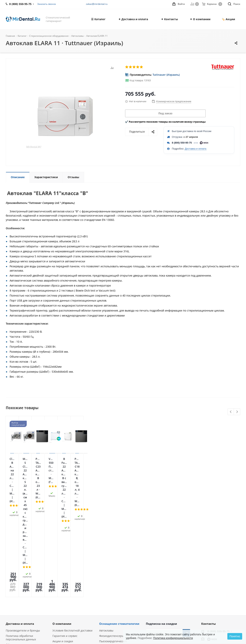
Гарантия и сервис (65, 539)
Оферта (11, 548)
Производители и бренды (23, 533)
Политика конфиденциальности (173, 638)
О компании (62, 527)
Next (237, 412)
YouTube (169, 561)
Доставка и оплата (195, 149)
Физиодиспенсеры (112, 539)
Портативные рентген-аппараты (114, 587)
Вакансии (12, 564)
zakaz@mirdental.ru (97, 4)
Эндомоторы (108, 564)
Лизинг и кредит (64, 555)
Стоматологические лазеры (118, 553)
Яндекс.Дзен (179, 561)
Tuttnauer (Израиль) (166, 75)
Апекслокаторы (109, 558)
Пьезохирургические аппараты (113, 546)
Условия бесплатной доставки (72, 533)
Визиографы (107, 580)
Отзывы (11, 558)
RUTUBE (150, 571)
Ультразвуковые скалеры (116, 569)
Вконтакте (150, 561)
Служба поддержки (65, 550)
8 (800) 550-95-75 (182, 143)
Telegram (159, 561)
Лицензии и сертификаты (23, 553)
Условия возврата (64, 560)
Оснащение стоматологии (119, 527)
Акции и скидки (63, 544)
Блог (9, 569)
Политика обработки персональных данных (21, 541)
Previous (231, 412)
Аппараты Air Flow (111, 575)
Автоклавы (106, 533)
